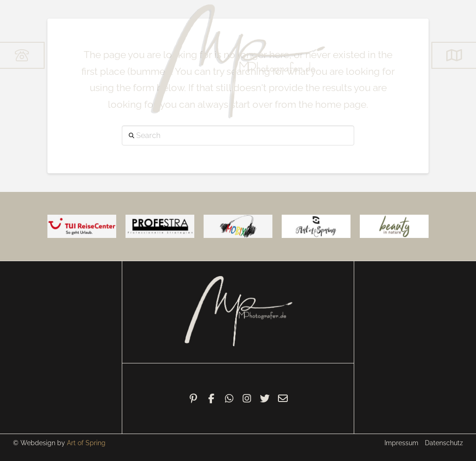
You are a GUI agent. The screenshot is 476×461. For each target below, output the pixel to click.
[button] (454, 55)
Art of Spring (86, 443)
